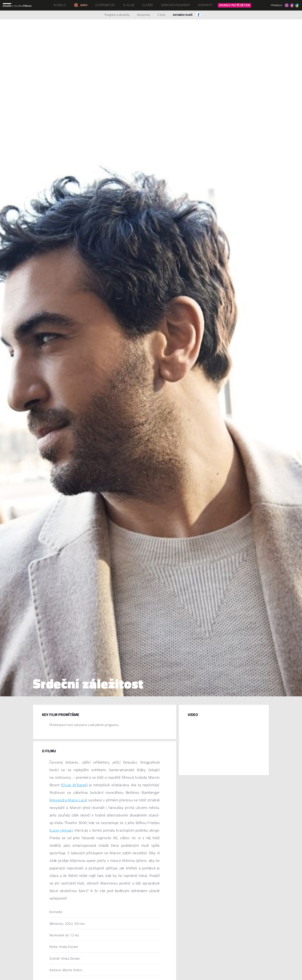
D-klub (129, 5)
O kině (162, 15)
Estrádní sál (105, 5)
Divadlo (60, 5)
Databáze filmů (183, 15)
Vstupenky (144, 15)
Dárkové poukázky (176, 5)
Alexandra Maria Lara (68, 800)
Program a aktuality (117, 15)
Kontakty (205, 5)
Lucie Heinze (61, 830)
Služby (148, 5)
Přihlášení (277, 5)
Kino (81, 5)
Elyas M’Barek (74, 785)
